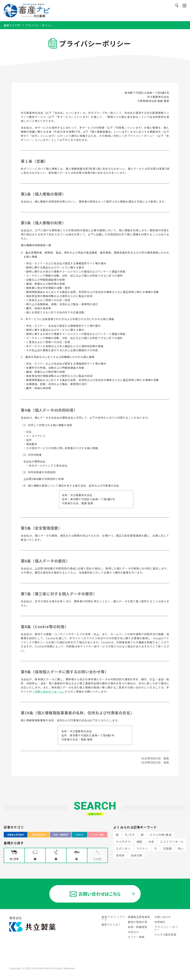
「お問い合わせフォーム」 (49, 691)
